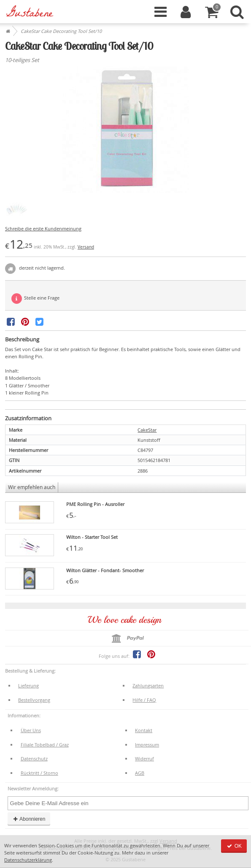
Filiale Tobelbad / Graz (45, 745)
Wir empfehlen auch (32, 487)
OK (234, 846)
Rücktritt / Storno (39, 773)
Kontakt (144, 730)
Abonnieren (29, 819)
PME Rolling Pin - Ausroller (95, 504)
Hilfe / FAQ (144, 700)
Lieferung (28, 685)
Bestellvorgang (34, 700)
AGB (140, 773)
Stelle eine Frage (35, 299)
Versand (86, 247)
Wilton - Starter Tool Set (92, 537)
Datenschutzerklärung (28, 860)
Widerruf (144, 758)
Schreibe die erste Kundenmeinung (43, 228)
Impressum (147, 745)
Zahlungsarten (148, 685)
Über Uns (31, 730)
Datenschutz (34, 758)
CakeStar (147, 430)
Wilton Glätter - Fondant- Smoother (105, 570)
